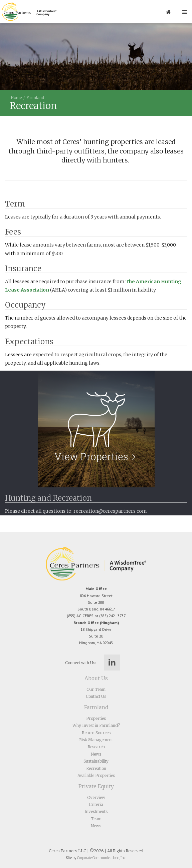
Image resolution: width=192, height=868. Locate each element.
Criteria (96, 804)
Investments (96, 811)
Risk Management (96, 740)
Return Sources (96, 733)
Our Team (96, 689)
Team (96, 819)
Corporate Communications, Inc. (102, 858)
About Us (96, 678)
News (96, 754)
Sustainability (96, 761)
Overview (96, 797)
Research (96, 747)
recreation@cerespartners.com (110, 511)
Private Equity (96, 786)
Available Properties (96, 775)
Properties (96, 718)
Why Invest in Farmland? (96, 725)
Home (16, 98)
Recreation (96, 768)
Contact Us (96, 696)
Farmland (35, 98)
